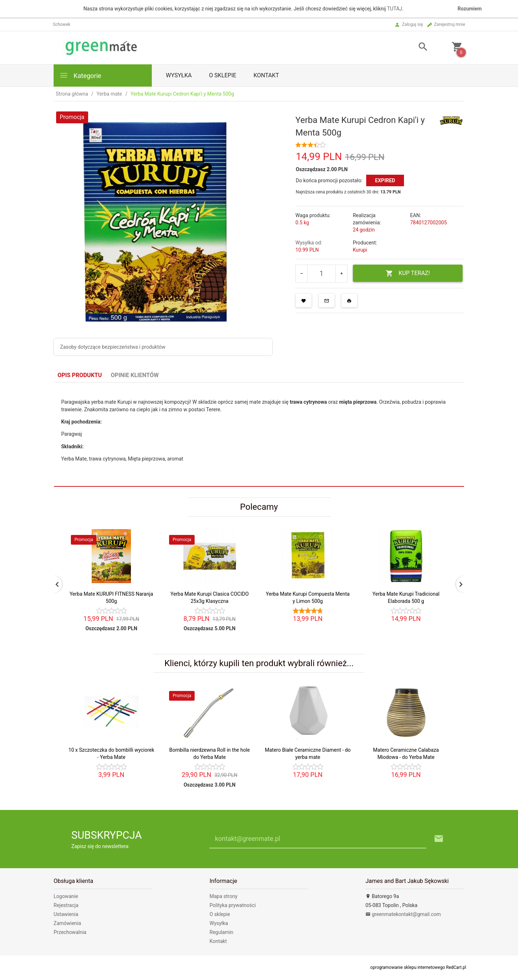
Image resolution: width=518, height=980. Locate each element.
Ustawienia (66, 914)
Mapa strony (224, 896)
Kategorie (80, 75)
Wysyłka (179, 75)
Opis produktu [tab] (80, 375)
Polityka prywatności (233, 905)
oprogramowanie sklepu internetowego (408, 967)
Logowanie (66, 896)
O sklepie (223, 75)
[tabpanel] (259, 435)
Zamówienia (67, 923)
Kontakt (266, 75)
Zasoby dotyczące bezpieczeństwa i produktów (113, 347)
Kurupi (360, 250)
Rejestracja (66, 905)
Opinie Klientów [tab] (135, 375)
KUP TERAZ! (408, 273)
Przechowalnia (70, 932)
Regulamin (222, 932)
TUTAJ (395, 9)
